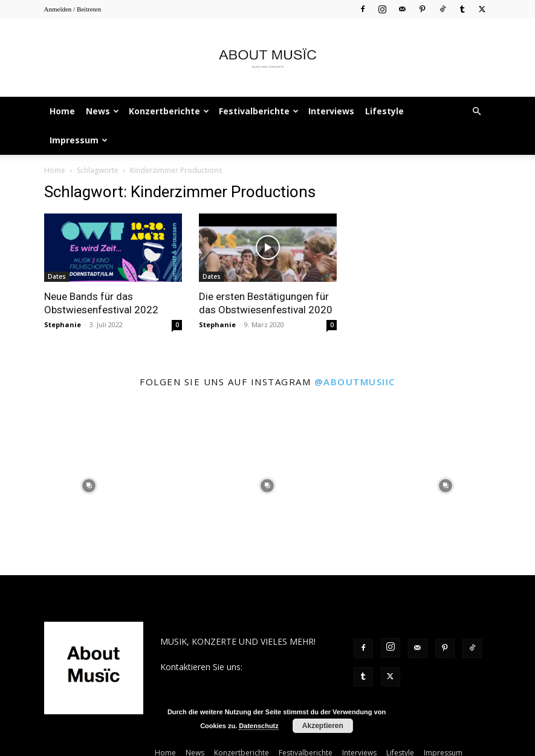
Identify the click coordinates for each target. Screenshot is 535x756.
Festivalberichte (259, 111)
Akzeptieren (323, 726)
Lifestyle (384, 111)
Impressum (79, 140)
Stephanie (63, 324)
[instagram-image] (89, 486)
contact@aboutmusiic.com (212, 679)
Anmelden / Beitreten (73, 9)
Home (62, 111)
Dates (57, 276)
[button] (477, 112)
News (102, 111)
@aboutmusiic (355, 382)
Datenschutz (258, 726)
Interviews (331, 111)
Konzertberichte (169, 111)
